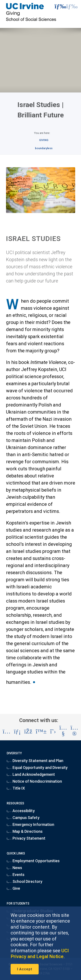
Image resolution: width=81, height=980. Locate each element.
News (14, 868)
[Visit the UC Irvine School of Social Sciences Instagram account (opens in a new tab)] (7, 732)
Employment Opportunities (33, 861)
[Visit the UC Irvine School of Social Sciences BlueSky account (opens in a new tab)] (41, 732)
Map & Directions (25, 831)
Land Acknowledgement (31, 774)
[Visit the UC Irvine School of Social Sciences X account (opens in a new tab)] (53, 732)
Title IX (16, 788)
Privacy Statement (26, 838)
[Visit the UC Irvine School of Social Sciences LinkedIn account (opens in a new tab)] (17, 732)
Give (13, 888)
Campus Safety (23, 818)
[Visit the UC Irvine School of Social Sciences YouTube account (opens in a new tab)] (63, 731)
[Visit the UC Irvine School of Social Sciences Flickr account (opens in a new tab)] (75, 731)
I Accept (25, 969)
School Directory (25, 881)
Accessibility (21, 811)
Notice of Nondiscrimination (34, 781)
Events (16, 875)
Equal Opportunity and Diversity (37, 768)
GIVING (44, 140)
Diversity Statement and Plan (35, 761)
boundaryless (44, 148)
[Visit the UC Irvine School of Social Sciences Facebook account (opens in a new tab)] (28, 732)
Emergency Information (30, 824)
